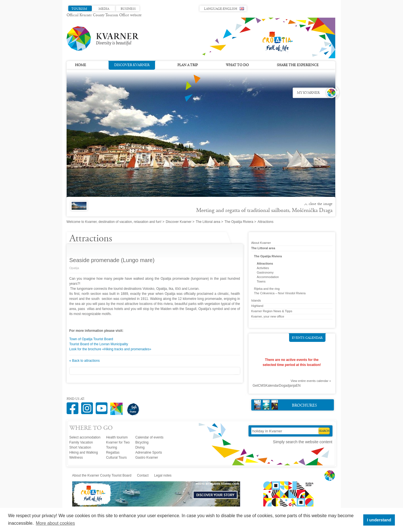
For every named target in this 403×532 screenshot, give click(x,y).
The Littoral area (208, 222)
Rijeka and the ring (267, 289)
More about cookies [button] (55, 523)
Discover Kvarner (132, 65)
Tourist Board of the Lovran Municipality (99, 344)
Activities (263, 268)
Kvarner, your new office (268, 316)
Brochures (286, 405)
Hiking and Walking (84, 452)
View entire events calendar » (311, 381)
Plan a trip (188, 65)
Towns (261, 281)
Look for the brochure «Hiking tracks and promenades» (110, 349)
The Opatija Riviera (239, 222)
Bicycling (142, 442)
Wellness (76, 458)
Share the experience (298, 65)
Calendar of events (149, 437)
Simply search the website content (303, 442)
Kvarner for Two (118, 442)
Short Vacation (80, 447)
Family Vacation (81, 442)
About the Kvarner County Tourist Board (102, 475)
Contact (143, 475)
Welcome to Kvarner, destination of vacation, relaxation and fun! (114, 222)
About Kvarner (261, 243)
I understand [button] (379, 520)
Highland (257, 306)
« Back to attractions (85, 361)
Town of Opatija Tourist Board (91, 339)
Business (128, 9)
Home (81, 65)
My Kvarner (308, 93)
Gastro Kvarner (147, 458)
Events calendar (307, 338)
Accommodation (268, 277)
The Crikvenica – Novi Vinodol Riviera (280, 293)
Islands (256, 300)
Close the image (321, 204)
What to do (237, 65)
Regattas (113, 452)
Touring (112, 447)
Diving (140, 447)
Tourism (79, 9)
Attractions (265, 263)
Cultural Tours (116, 458)
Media (104, 9)
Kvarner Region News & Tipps (272, 311)
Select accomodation (85, 437)
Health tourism (117, 437)
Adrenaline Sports (148, 452)
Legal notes (163, 475)
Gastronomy (265, 272)
